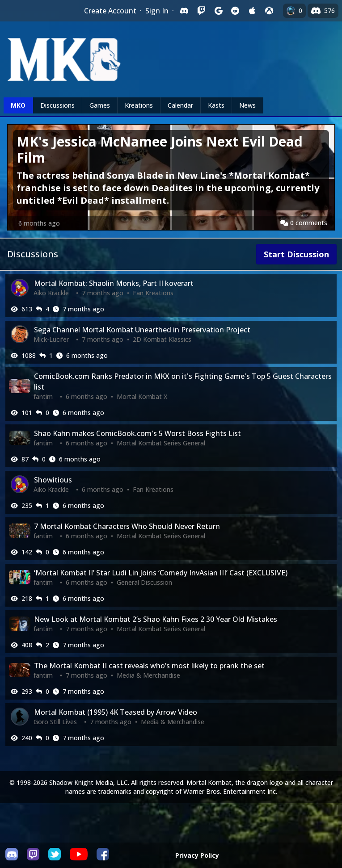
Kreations (139, 105)
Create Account (110, 11)
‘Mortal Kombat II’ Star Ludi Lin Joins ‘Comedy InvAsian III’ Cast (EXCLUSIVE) (161, 573)
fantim (43, 396)
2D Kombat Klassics (162, 339)
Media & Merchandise (148, 675)
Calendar (180, 105)
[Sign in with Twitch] (201, 11)
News (247, 105)
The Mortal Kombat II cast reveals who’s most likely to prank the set (149, 666)
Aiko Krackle (51, 293)
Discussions (57, 105)
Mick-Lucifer (51, 339)
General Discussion (144, 582)
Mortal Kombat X (142, 396)
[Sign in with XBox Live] (269, 11)
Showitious (53, 480)
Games (100, 105)
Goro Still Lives (55, 722)
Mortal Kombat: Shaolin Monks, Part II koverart (114, 283)
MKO (18, 105)
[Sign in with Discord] (184, 11)
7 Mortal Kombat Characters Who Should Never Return (127, 526)
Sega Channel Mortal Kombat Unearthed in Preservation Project (142, 330)
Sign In (157, 11)
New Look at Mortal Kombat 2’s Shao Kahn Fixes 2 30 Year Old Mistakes (156, 619)
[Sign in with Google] (218, 11)
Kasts (216, 105)
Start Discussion (296, 254)
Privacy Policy (197, 855)
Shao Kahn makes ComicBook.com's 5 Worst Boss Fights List (137, 433)
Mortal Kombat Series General (161, 443)
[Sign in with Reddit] (235, 11)
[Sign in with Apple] (252, 11)
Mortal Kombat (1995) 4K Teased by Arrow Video (116, 712)
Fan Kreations (153, 293)
